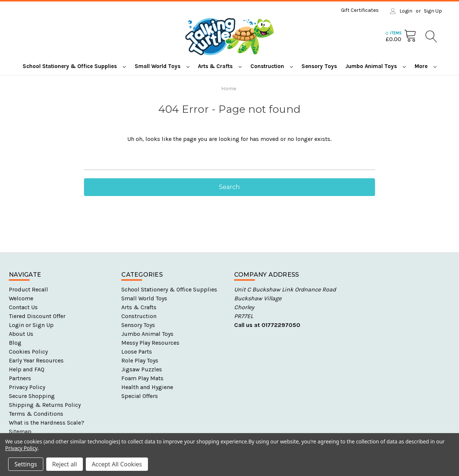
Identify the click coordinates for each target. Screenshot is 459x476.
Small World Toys (162, 66)
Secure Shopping (32, 396)
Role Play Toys (140, 360)
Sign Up (433, 11)
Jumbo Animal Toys (376, 66)
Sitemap (20, 431)
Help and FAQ (27, 369)
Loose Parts (137, 352)
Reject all (65, 464)
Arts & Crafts (220, 66)
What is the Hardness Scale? (47, 423)
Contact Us (23, 307)
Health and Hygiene (147, 387)
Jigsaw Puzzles (142, 369)
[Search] (431, 37)
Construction (272, 66)
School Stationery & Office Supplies (74, 66)
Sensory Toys (319, 66)
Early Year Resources (36, 360)
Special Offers (140, 396)
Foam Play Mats (142, 378)
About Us (21, 334)
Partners (20, 378)
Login (406, 11)
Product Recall (28, 289)
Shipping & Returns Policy (45, 405)
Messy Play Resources (150, 343)
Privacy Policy (27, 387)
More (426, 66)
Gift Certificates (360, 10)
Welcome (21, 298)
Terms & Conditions (36, 414)
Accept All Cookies (117, 464)
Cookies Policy (28, 352)
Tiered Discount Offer (37, 316)
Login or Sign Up (31, 325)
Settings (26, 464)
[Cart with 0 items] (401, 36)
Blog (15, 343)
